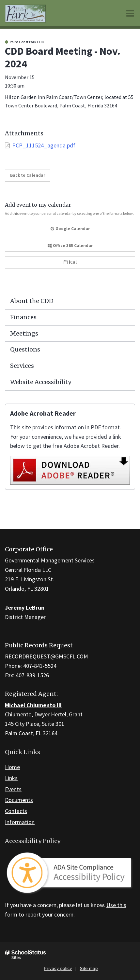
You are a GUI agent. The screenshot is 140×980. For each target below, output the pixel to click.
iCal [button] (70, 262)
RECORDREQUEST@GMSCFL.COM (47, 656)
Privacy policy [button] (58, 968)
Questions (25, 349)
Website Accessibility (41, 382)
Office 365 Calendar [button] (70, 246)
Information (20, 822)
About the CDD (32, 301)
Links (11, 778)
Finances (23, 317)
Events (13, 789)
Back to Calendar (28, 175)
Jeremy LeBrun (25, 607)
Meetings (24, 333)
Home (12, 767)
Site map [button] (89, 968)
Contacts (16, 811)
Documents (19, 800)
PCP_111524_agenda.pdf (44, 145)
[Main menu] (130, 13)
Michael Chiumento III (33, 705)
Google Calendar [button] (70, 229)
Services (22, 366)
